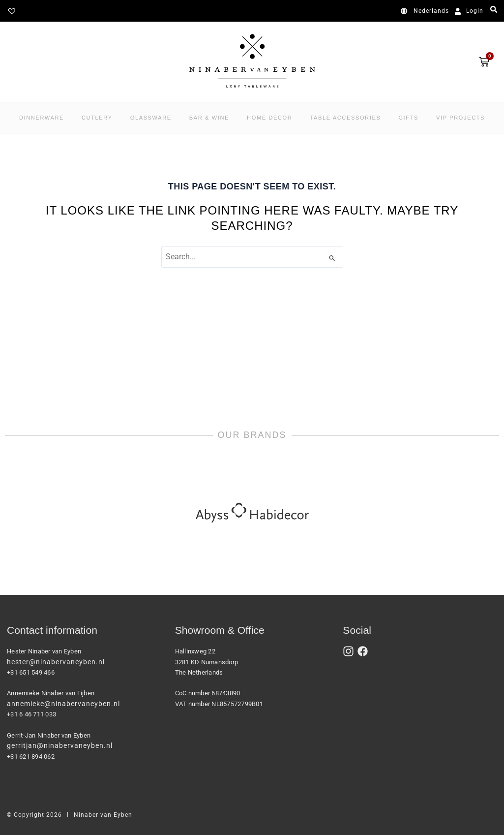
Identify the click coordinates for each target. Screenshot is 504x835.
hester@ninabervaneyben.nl (56, 662)
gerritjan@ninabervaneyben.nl (60, 745)
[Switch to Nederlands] (427, 11)
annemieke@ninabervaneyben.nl (63, 704)
